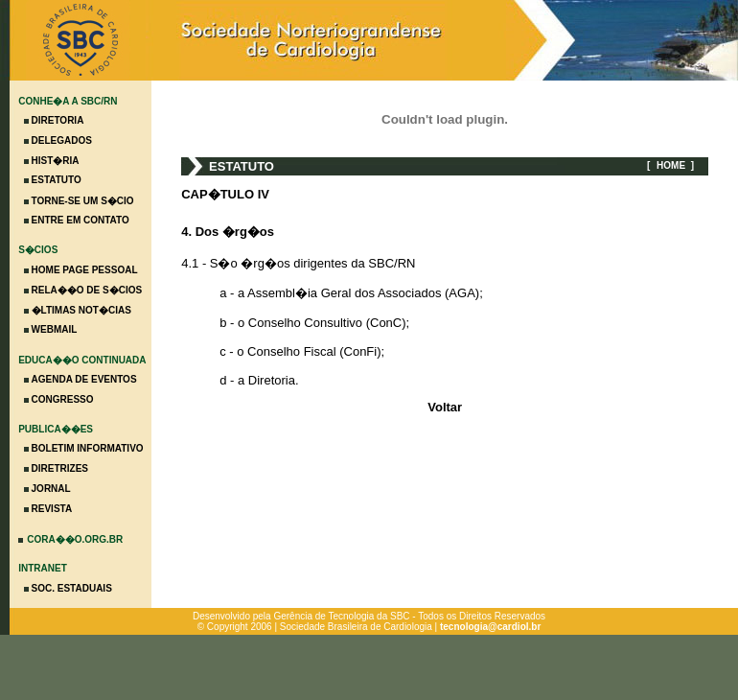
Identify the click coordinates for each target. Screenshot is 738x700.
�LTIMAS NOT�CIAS (81, 310)
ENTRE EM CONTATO (81, 220)
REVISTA (52, 509)
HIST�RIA (56, 161)
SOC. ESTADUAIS (72, 588)
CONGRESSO (63, 399)
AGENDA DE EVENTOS (84, 379)
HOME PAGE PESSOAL (85, 270)
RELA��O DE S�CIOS (87, 290)
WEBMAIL (55, 329)
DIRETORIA (58, 120)
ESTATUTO (57, 180)
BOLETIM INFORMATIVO (88, 448)
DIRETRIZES (60, 468)
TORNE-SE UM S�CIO (83, 201)
